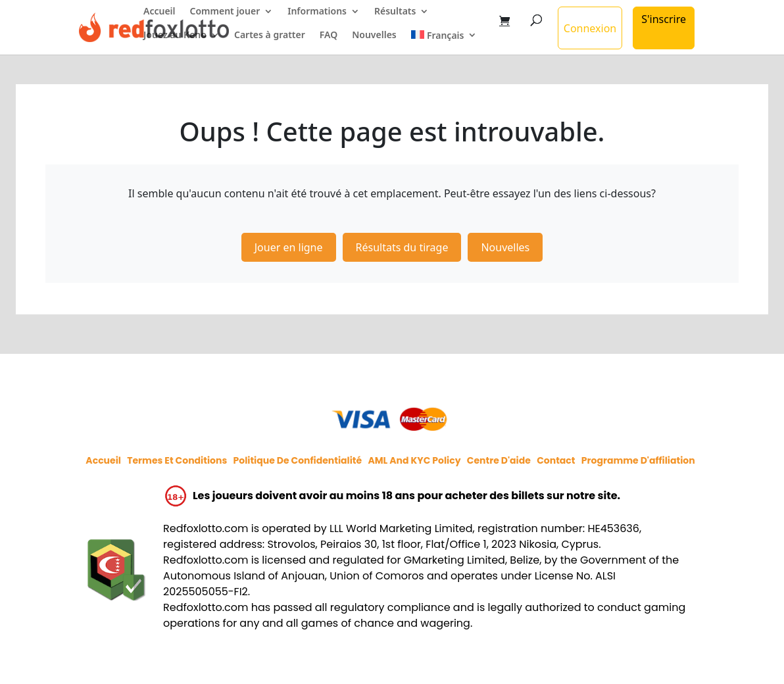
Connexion (590, 28)
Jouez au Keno (175, 36)
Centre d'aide (499, 460)
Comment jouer (225, 12)
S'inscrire (664, 19)
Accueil (159, 12)
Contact (556, 460)
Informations (317, 12)
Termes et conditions (177, 460)
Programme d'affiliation (638, 460)
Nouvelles (374, 36)
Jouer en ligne (289, 247)
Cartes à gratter (270, 36)
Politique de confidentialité (297, 460)
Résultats (395, 12)
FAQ (329, 36)
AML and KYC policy (414, 460)
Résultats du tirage (402, 247)
